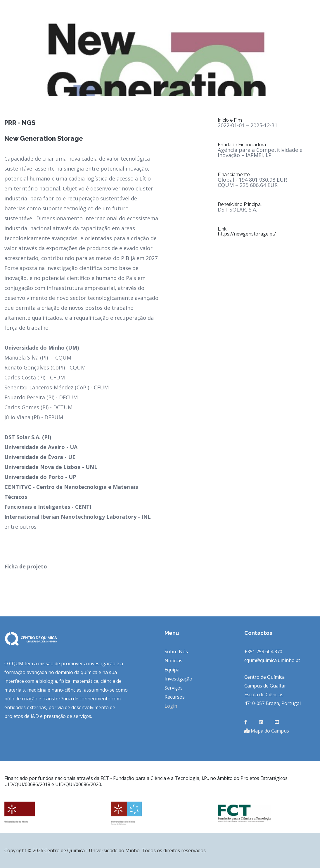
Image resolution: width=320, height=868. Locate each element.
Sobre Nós (176, 652)
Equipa (172, 670)
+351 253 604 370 (263, 652)
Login (171, 706)
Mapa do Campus (267, 731)
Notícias (173, 661)
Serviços (174, 688)
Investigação (178, 679)
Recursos (175, 697)
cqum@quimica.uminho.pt (272, 660)
